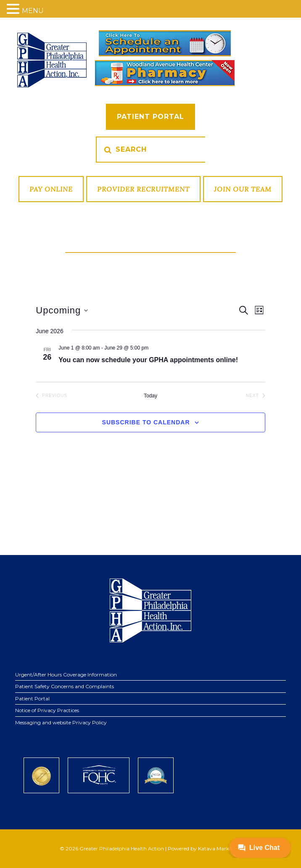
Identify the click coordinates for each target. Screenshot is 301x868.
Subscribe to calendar (146, 422)
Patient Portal (150, 117)
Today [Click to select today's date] (150, 396)
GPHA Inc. (52, 60)
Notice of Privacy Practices (47, 710)
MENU (33, 11)
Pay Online (51, 189)
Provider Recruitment (143, 189)
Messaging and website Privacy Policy (61, 722)
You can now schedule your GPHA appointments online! (148, 360)
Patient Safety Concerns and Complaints (65, 686)
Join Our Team (243, 189)
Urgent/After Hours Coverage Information (66, 675)
